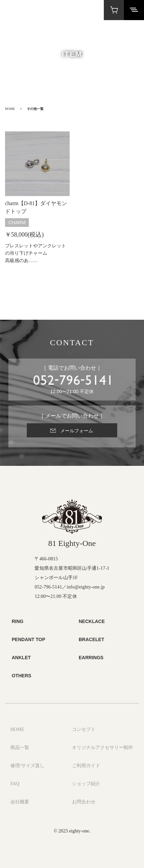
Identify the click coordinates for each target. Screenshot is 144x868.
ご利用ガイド (86, 766)
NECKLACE (92, 621)
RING (18, 621)
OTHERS (21, 676)
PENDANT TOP (28, 639)
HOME (10, 109)
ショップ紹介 (86, 784)
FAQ (15, 784)
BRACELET (91, 639)
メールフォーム (77, 431)
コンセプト (84, 729)
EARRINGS (91, 658)
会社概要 (20, 802)
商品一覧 (20, 748)
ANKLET (21, 658)
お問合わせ (84, 802)
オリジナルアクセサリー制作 (102, 748)
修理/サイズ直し (27, 766)
